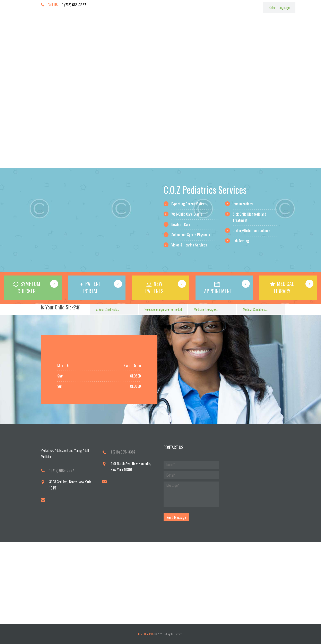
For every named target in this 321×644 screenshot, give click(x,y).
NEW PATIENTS (154, 287)
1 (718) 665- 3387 (62, 470)
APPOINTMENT (218, 291)
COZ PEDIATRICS (146, 634)
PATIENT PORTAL (92, 287)
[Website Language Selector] (279, 7)
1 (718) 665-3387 (74, 5)
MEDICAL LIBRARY (284, 287)
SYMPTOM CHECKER (29, 287)
